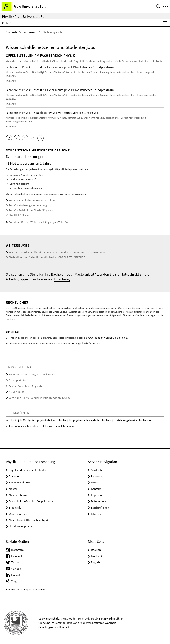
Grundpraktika (16, 378)
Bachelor (14, 474)
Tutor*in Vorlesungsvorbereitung (26, 205)
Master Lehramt (18, 492)
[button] (10, 138)
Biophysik (15, 505)
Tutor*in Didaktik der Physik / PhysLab (29, 210)
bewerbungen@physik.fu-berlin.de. (105, 336)
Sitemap (96, 511)
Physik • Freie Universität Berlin (26, 16)
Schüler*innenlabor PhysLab (24, 384)
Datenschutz (98, 499)
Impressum (98, 492)
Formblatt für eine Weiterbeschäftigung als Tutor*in (36, 221)
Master (13, 486)
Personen (96, 474)
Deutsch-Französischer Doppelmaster (31, 499)
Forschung (62, 278)
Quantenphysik (18, 511)
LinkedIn (16, 572)
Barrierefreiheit (100, 505)
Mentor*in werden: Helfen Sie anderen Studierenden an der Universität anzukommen (53, 251)
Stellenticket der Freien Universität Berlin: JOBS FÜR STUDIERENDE (43, 256)
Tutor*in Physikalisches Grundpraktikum (30, 200)
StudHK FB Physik (18, 215)
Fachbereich (30, 32)
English (95, 560)
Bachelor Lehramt (20, 480)
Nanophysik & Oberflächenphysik (29, 517)
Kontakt (96, 486)
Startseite (12, 32)
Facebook (17, 553)
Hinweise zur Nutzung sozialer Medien (25, 587)
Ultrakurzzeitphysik (20, 524)
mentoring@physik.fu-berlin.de (82, 342)
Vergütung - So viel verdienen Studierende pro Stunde (37, 395)
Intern (95, 480)
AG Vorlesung (16, 390)
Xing (14, 578)
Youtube (16, 566)
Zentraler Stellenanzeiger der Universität (30, 373)
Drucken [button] (96, 547)
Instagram (17, 547)
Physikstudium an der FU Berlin (27, 467)
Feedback (97, 553)
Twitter (15, 560)
